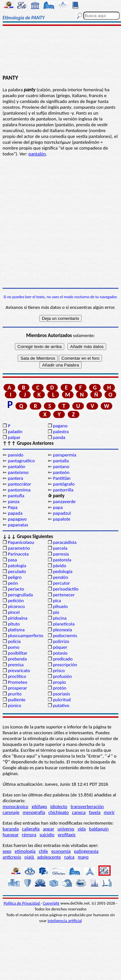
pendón (60, 577)
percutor (61, 583)
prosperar (17, 688)
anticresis (12, 857)
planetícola (64, 624)
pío (56, 612)
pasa (12, 560)
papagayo (17, 519)
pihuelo (60, 606)
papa (58, 507)
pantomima (19, 490)
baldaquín (99, 829)
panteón (61, 472)
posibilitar (18, 653)
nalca (69, 857)
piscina (60, 618)
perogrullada (20, 595)
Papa (13, 507)
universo (66, 829)
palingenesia (86, 851)
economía (61, 851)
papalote (62, 519)
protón (60, 688)
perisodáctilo (66, 589)
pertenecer (64, 595)
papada (15, 513)
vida (81, 829)
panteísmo (18, 472)
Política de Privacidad (22, 903)
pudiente (17, 700)
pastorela (62, 560)
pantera (15, 478)
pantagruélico (21, 461)
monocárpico (15, 806)
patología (17, 566)
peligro (15, 577)
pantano (61, 467)
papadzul (62, 513)
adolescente (49, 857)
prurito (15, 694)
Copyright (51, 903)
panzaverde (64, 501)
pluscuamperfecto (25, 636)
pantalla (61, 461)
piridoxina (18, 618)
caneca (79, 812)
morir (109, 812)
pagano (60, 426)
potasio (60, 653)
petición (16, 601)
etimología (25, 851)
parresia (61, 554)
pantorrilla (63, 490)
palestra (61, 432)
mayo (83, 857)
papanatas (18, 525)
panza (14, 501)
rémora (29, 835)
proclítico (17, 676)
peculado (17, 571)
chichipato (59, 812)
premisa (16, 665)
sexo (7, 851)
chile (43, 851)
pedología (63, 571)
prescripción (65, 665)
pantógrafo (64, 484)
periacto (16, 589)
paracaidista (65, 542)
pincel (14, 612)
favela (95, 812)
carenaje (11, 812)
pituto (14, 624)
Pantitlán (62, 478)
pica (57, 601)
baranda (11, 829)
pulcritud (62, 700)
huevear (11, 835)
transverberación (87, 806)
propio (59, 682)
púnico (14, 705)
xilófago (39, 806)
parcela (60, 548)
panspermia (65, 455)
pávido (60, 566)
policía (14, 641)
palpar (14, 437)
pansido (15, 455)
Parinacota (18, 554)
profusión (62, 676)
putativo (61, 705)
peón (13, 583)
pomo (14, 647)
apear (49, 829)
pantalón (37, 154)
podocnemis (65, 636)
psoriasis (61, 694)
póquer (60, 647)
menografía (34, 812)
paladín (15, 432)
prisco (59, 670)
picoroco (16, 606)
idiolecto (59, 806)
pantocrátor (19, 484)
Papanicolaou (21, 542)
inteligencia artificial (65, 921)
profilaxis (67, 835)
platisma (16, 630)
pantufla (16, 496)
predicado (63, 659)
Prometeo (17, 682)
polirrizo (61, 641)
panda (59, 437)
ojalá (30, 857)
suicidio (47, 835)
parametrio (19, 548)
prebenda (17, 659)
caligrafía (31, 829)
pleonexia (62, 630)
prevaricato (19, 670)
